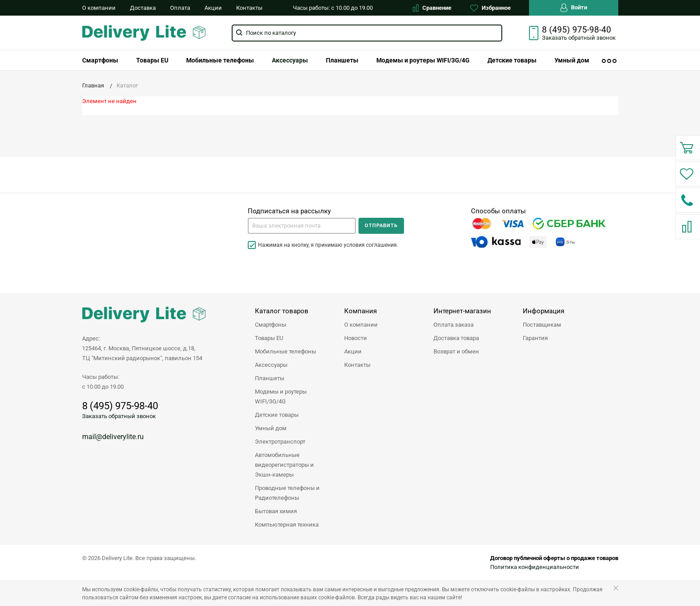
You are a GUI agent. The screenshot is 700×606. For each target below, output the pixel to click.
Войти (574, 8)
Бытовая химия (276, 511)
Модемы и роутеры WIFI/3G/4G (423, 60)
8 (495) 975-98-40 (577, 30)
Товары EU (152, 60)
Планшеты (342, 60)
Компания (360, 311)
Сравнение (432, 8)
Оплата (180, 8)
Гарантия (535, 338)
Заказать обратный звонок (119, 416)
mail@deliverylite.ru (113, 437)
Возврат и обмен (456, 351)
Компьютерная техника (287, 525)
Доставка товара (456, 338)
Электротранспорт (280, 442)
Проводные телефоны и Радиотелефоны (287, 493)
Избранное (490, 8)
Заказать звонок (579, 38)
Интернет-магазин (462, 311)
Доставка (143, 8)
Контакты (249, 8)
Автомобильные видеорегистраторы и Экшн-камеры (284, 465)
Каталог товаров (282, 311)
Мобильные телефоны (220, 60)
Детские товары (512, 60)
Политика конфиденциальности (535, 567)
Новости (356, 338)
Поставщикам (542, 325)
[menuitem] (100, 60)
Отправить (381, 226)
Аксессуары (290, 60)
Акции (213, 8)
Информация (544, 311)
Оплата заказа (454, 325)
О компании (99, 8)
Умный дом (572, 60)
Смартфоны (100, 60)
